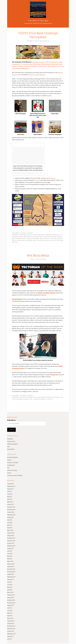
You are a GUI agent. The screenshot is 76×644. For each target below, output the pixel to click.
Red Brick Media (46, 65)
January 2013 (11, 624)
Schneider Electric (42, 67)
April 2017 (10, 500)
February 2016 (11, 534)
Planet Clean (37, 65)
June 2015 (10, 554)
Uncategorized (11, 466)
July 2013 (10, 609)
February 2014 (11, 596)
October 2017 (11, 484)
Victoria (48, 400)
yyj (52, 400)
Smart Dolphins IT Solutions (48, 239)
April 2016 (10, 528)
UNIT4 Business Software (25, 241)
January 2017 (11, 505)
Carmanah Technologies (52, 235)
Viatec (62, 398)
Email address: (12, 421)
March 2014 (10, 593)
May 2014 (10, 588)
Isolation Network (28, 65)
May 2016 (10, 526)
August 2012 (10, 637)
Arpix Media (35, 62)
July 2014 (10, 583)
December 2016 (11, 508)
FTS (21, 65)
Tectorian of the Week (26, 233)
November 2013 (11, 603)
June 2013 (10, 611)
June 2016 (10, 523)
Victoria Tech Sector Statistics (15, 476)
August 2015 (10, 549)
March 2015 (10, 562)
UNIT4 (59, 67)
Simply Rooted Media (30, 67)
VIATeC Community (12, 471)
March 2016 (10, 531)
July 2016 (10, 521)
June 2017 (10, 495)
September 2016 (11, 516)
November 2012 (11, 629)
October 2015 (11, 544)
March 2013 (10, 619)
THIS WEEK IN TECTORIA (38, 21)
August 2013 (10, 606)
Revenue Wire (55, 65)
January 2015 (11, 567)
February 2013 (11, 622)
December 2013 (11, 601)
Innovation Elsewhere (13, 458)
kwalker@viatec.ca (50, 179)
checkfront (23, 398)
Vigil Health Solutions (56, 241)
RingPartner (10, 440)
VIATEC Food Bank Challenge (37, 75)
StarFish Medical (52, 67)
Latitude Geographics (13, 445)
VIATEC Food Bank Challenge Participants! (38, 33)
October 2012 (11, 632)
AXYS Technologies (50, 62)
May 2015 (10, 557)
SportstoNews (11, 450)
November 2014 (11, 572)
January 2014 (11, 598)
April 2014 (10, 591)
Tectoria (9, 461)
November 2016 (11, 510)
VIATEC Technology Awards (37, 400)
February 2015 (11, 565)
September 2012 (11, 635)
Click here (38, 181)
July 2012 (10, 640)
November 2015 (11, 541)
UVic (8, 469)
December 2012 (11, 627)
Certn (8, 447)
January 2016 (11, 536)
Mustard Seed (31, 398)
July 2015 (10, 552)
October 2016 (11, 513)
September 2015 (11, 547)
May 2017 (10, 497)
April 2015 (10, 560)
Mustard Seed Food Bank (31, 237)
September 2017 (11, 487)
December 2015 (11, 539)
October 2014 (11, 575)
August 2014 (10, 580)
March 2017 (10, 503)
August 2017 (10, 490)
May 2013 (10, 614)
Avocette (42, 62)
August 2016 (10, 518)
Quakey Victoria (11, 442)
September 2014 (11, 578)
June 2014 (10, 585)
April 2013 (10, 616)
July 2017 (10, 492)
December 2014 (11, 570)
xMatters (26, 69)
